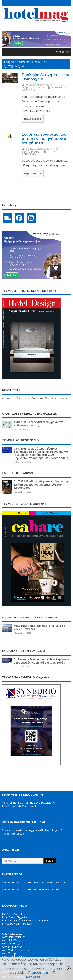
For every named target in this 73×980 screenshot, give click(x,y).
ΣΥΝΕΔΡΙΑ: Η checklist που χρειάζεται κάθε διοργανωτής (39, 424)
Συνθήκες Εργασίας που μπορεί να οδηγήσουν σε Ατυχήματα (45, 139)
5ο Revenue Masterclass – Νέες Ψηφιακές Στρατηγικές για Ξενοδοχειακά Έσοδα (42, 661)
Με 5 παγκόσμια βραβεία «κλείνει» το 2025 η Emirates (40, 627)
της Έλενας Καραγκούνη (39, 85)
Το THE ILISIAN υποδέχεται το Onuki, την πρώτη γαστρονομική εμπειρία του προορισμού (42, 485)
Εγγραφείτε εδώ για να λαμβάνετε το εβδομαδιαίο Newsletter (36, 399)
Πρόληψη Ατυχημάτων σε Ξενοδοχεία (46, 77)
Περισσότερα (33, 119)
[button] (60, 52)
